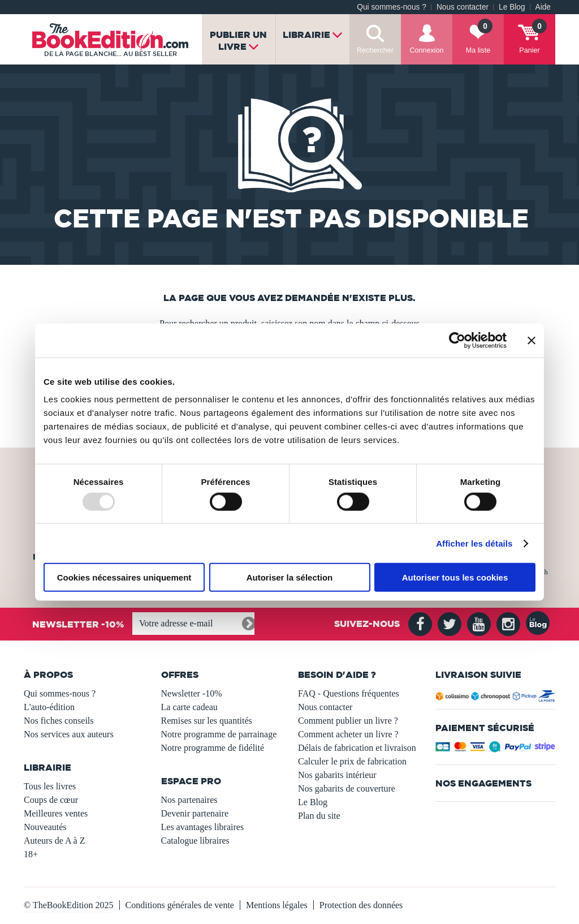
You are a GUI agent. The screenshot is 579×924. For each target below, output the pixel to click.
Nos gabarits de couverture (347, 788)
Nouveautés (45, 827)
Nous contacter (463, 7)
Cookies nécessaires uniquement (124, 577)
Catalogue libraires (195, 841)
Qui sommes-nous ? (392, 7)
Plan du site (319, 816)
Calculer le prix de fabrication (352, 761)
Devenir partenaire (195, 813)
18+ (31, 854)
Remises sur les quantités (207, 721)
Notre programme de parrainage (219, 734)
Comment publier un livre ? (348, 721)
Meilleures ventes (56, 813)
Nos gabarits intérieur (337, 775)
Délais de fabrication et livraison (357, 748)
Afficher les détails (474, 543)
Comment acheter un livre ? (348, 734)
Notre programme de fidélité (213, 748)
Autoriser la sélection (290, 577)
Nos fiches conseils (59, 721)
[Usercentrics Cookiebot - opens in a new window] (457, 340)
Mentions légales (277, 905)
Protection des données (361, 905)
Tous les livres (50, 786)
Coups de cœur (51, 800)
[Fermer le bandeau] (532, 340)
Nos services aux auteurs (69, 734)
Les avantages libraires (203, 827)
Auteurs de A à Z (54, 841)
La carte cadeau (189, 707)
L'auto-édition (49, 707)
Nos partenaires (189, 800)
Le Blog (512, 7)
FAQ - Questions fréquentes (349, 693)
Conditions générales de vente (180, 905)
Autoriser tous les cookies (455, 577)
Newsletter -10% (192, 693)
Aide (543, 7)
